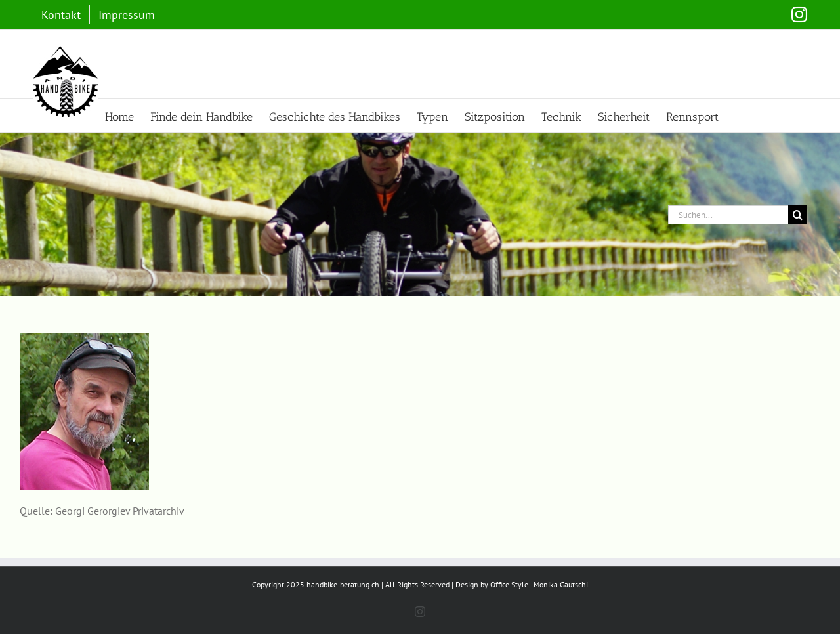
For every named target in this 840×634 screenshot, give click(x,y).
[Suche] (798, 215)
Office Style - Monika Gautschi (539, 584)
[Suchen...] (728, 215)
